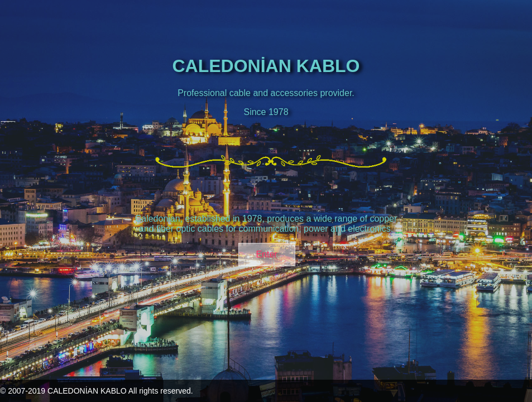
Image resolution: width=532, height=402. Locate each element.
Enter (266, 254)
